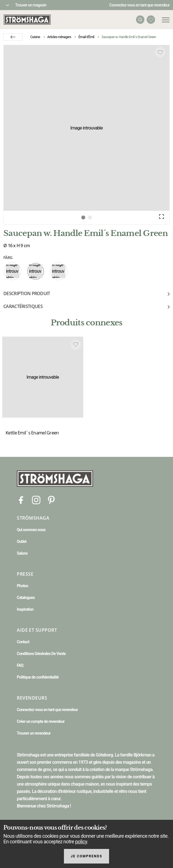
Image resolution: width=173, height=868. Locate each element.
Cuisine (35, 37)
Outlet (22, 541)
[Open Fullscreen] (162, 216)
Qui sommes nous (31, 530)
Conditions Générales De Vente (41, 654)
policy (81, 842)
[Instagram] (36, 500)
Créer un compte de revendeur (41, 721)
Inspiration (25, 609)
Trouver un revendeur (34, 733)
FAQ (20, 665)
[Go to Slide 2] (90, 217)
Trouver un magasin (31, 5)
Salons (22, 553)
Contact (23, 642)
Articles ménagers (59, 37)
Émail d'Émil (86, 37)
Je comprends (86, 856)
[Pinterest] (51, 500)
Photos (22, 586)
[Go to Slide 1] (83, 217)
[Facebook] (21, 500)
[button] (86, 128)
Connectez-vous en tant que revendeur (139, 5)
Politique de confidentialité (38, 677)
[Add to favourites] (160, 52)
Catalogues (26, 598)
